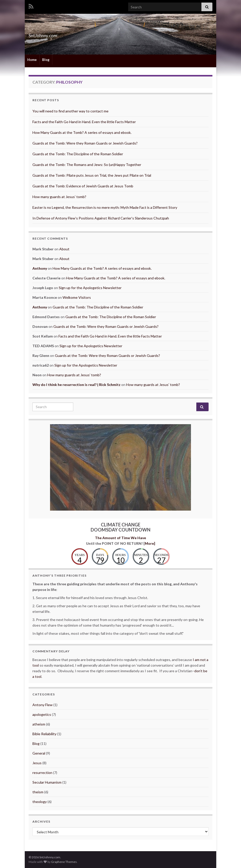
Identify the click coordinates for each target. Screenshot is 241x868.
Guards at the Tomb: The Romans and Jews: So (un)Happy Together (87, 165)
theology (40, 802)
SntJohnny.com (53, 34)
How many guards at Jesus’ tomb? (59, 197)
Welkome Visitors (77, 297)
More (149, 543)
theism (38, 792)
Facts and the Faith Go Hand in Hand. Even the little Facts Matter (84, 122)
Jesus (37, 763)
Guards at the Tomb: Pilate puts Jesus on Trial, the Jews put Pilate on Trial (92, 175)
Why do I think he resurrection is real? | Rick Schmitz (76, 385)
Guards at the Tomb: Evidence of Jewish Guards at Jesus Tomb (83, 186)
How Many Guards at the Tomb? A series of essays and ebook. (82, 132)
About (64, 249)
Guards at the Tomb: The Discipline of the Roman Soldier (78, 154)
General (39, 753)
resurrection (42, 773)
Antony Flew (43, 705)
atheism (39, 724)
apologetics (42, 714)
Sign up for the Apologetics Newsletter (90, 288)
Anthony (40, 268)
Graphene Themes (64, 862)
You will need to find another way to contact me (70, 111)
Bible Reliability (44, 734)
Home (32, 60)
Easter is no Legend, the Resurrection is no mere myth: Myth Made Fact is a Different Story (105, 207)
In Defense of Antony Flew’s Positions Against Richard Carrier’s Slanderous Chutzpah (101, 218)
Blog (46, 60)
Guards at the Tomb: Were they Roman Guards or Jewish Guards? (85, 143)
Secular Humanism (47, 782)
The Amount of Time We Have (120, 538)
